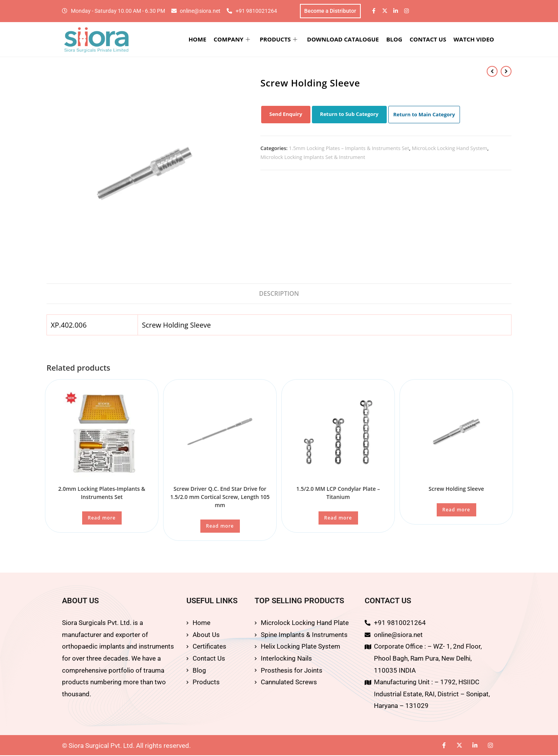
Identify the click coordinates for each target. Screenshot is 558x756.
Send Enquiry (286, 114)
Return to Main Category (424, 115)
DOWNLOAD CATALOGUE (344, 40)
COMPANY (234, 40)
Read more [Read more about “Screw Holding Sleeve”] (456, 510)
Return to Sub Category (349, 114)
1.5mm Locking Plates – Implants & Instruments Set (349, 148)
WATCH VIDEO (474, 40)
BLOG (395, 40)
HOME (200, 40)
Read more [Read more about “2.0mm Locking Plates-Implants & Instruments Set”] (102, 519)
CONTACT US (429, 40)
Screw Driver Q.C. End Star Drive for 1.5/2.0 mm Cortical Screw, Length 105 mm (220, 498)
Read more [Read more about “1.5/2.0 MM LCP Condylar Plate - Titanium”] (338, 519)
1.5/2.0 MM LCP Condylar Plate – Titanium (338, 494)
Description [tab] (279, 294)
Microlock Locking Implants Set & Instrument (313, 157)
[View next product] (506, 71)
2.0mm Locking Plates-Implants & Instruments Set (102, 494)
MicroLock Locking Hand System (450, 148)
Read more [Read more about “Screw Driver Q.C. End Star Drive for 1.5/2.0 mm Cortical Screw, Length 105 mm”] (220, 527)
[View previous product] (492, 71)
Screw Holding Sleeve (456, 489)
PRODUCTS (280, 40)
